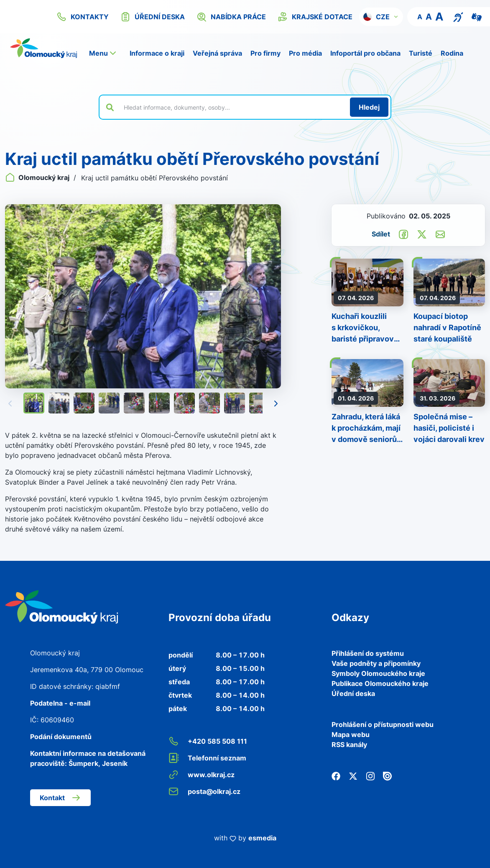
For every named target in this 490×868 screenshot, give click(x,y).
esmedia (262, 838)
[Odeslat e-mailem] (440, 234)
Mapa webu (351, 734)
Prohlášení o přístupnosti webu (383, 724)
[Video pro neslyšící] (477, 16)
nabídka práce (231, 17)
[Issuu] (387, 776)
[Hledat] (369, 107)
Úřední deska (353, 693)
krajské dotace (315, 17)
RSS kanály (349, 745)
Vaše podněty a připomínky (376, 663)
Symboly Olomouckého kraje (378, 673)
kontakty (83, 17)
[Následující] (276, 403)
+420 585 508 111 (208, 741)
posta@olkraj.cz (204, 791)
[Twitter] (353, 776)
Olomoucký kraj (38, 177)
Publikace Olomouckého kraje (380, 683)
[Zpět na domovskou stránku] (43, 48)
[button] (381, 17)
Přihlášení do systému (368, 653)
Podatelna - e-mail (60, 703)
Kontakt (60, 798)
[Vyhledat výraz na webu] (232, 107)
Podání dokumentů (61, 737)
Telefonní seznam (207, 758)
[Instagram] (370, 776)
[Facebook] (336, 776)
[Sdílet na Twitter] (422, 234)
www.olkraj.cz (202, 775)
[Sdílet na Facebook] (403, 234)
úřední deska (153, 17)
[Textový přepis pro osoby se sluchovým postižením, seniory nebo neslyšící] (458, 16)
